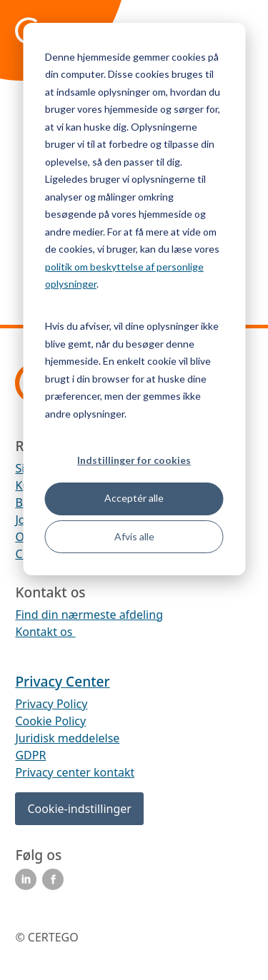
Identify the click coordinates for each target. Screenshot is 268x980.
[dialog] (134, 299)
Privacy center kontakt (75, 772)
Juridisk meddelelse (67, 738)
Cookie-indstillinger (79, 809)
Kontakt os (45, 632)
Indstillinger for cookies (134, 460)
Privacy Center (62, 681)
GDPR (30, 755)
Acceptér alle (134, 498)
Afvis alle (134, 536)
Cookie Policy (50, 721)
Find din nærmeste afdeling (89, 615)
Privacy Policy (51, 704)
